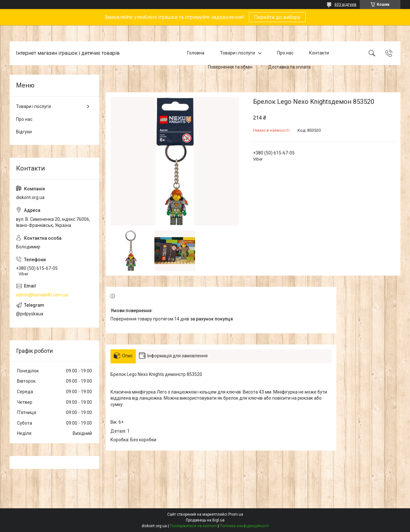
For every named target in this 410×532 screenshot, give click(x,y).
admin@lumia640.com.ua (42, 295)
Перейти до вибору (277, 17)
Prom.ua (236, 514)
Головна (196, 53)
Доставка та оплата (289, 67)
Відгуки (24, 132)
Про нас (285, 53)
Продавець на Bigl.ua (205, 520)
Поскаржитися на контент (193, 526)
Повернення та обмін (230, 67)
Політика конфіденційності (244, 526)
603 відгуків (345, 4)
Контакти (319, 53)
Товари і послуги (238, 53)
